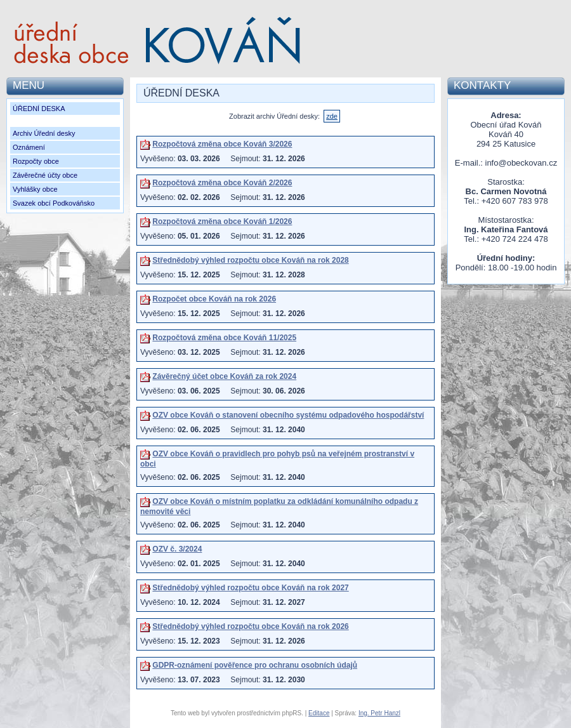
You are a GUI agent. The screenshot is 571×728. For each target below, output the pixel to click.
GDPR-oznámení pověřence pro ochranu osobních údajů (255, 665)
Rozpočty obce (36, 161)
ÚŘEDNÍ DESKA (39, 109)
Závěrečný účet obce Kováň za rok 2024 (224, 376)
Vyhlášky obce (35, 189)
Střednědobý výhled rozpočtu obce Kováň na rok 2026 (250, 626)
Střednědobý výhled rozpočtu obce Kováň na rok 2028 (250, 260)
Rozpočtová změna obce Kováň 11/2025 (224, 338)
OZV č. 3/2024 (177, 549)
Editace (319, 713)
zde (332, 116)
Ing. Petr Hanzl (379, 713)
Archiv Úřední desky (44, 133)
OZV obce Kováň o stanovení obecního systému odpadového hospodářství (288, 415)
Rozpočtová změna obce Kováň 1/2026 (222, 222)
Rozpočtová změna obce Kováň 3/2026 (222, 144)
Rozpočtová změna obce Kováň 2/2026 (222, 183)
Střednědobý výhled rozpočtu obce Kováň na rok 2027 (250, 588)
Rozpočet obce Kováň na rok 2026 (214, 299)
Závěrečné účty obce (45, 175)
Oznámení (29, 147)
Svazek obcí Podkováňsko (54, 203)
